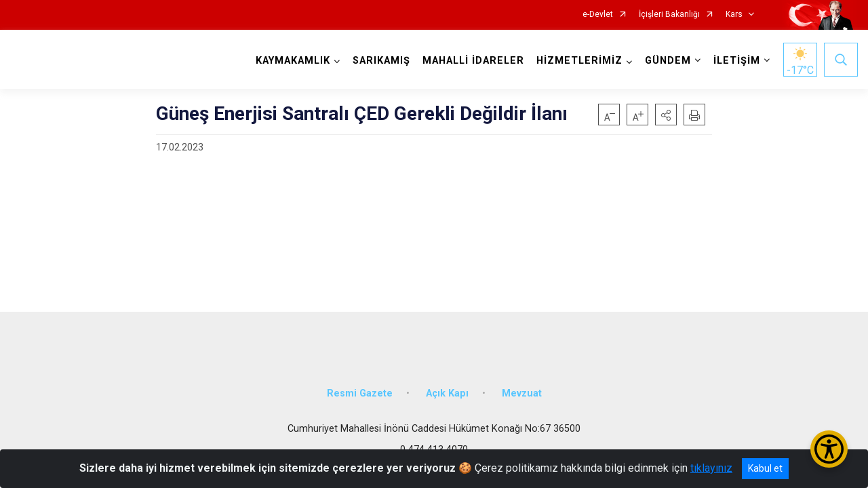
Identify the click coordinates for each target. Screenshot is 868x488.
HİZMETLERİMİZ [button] (578, 61)
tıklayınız (711, 468)
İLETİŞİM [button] (735, 61)
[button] (666, 115)
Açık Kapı (447, 388)
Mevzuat (522, 388)
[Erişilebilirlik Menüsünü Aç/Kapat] (829, 449)
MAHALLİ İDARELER (472, 61)
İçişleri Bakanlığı (669, 15)
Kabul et (765, 468)
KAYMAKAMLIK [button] (292, 61)
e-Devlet (598, 15)
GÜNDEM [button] (667, 61)
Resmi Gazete (360, 388)
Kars (734, 15)
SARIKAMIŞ (380, 61)
